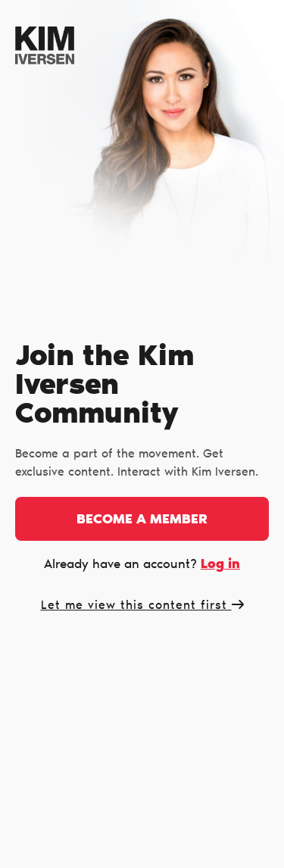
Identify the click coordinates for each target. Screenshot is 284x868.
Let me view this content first (142, 606)
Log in (220, 565)
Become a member (142, 520)
